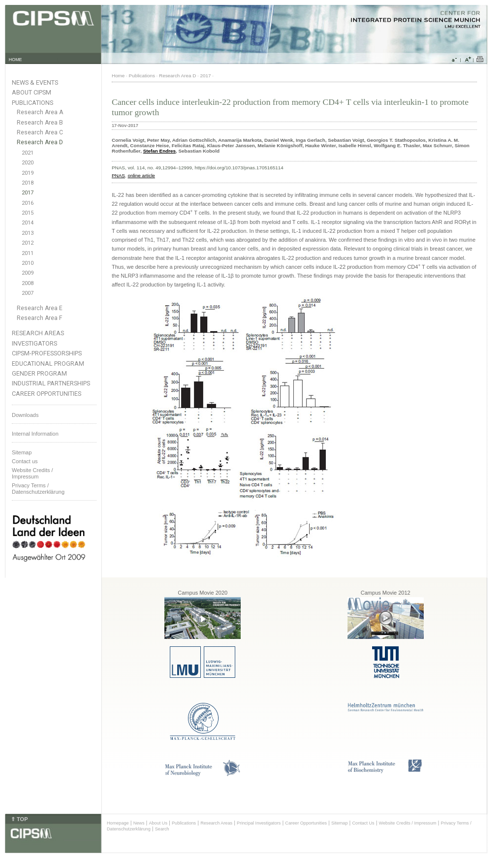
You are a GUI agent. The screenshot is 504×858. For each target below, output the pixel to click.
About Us (158, 823)
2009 (28, 273)
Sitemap (22, 452)
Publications (32, 103)
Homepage (118, 823)
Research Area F (40, 318)
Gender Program (39, 373)
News (139, 823)
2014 (28, 223)
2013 (28, 233)
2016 (28, 203)
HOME (16, 60)
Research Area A (40, 112)
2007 (28, 293)
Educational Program (48, 364)
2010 (28, 263)
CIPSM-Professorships (47, 353)
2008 (28, 283)
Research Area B (40, 123)
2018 (28, 183)
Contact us (25, 461)
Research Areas (38, 333)
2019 (28, 173)
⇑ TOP (19, 819)
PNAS (118, 175)
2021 (28, 153)
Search (162, 829)
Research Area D (40, 142)
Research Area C (40, 132)
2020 (28, 163)
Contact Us (363, 823)
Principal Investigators (259, 823)
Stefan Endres (159, 151)
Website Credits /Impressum (32, 473)
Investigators (34, 343)
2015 (28, 213)
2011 (28, 253)
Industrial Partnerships (51, 383)
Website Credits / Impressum (408, 823)
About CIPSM (31, 92)
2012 (28, 243)
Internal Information (35, 434)
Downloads (25, 415)
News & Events (35, 82)
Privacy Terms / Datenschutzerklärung (38, 489)
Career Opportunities (47, 394)
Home (118, 76)
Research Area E (40, 308)
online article (141, 175)
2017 (28, 193)
